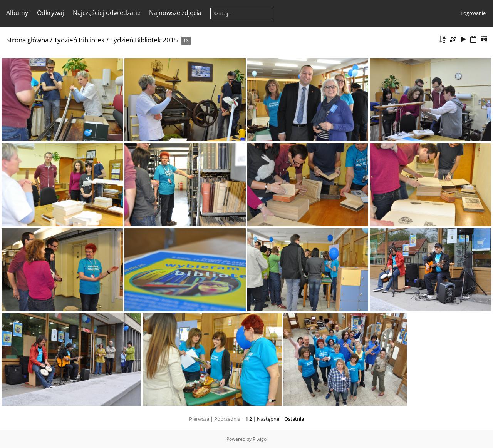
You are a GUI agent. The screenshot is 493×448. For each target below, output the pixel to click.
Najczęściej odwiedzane (107, 13)
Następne (268, 419)
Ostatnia (294, 419)
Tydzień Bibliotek (79, 40)
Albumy (17, 13)
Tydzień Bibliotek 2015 (144, 40)
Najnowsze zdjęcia (175, 13)
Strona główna (27, 40)
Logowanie (473, 13)
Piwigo (260, 439)
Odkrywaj (50, 13)
